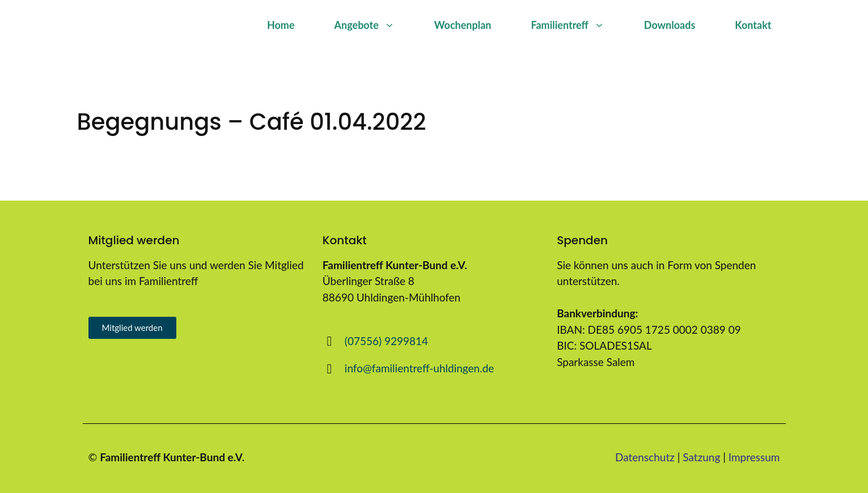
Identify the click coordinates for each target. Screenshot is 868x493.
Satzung (701, 457)
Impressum (754, 457)
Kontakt (753, 25)
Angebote (374, 25)
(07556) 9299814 (386, 341)
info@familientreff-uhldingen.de (420, 368)
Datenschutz (645, 457)
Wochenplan (463, 25)
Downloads (670, 25)
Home (281, 25)
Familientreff (578, 25)
